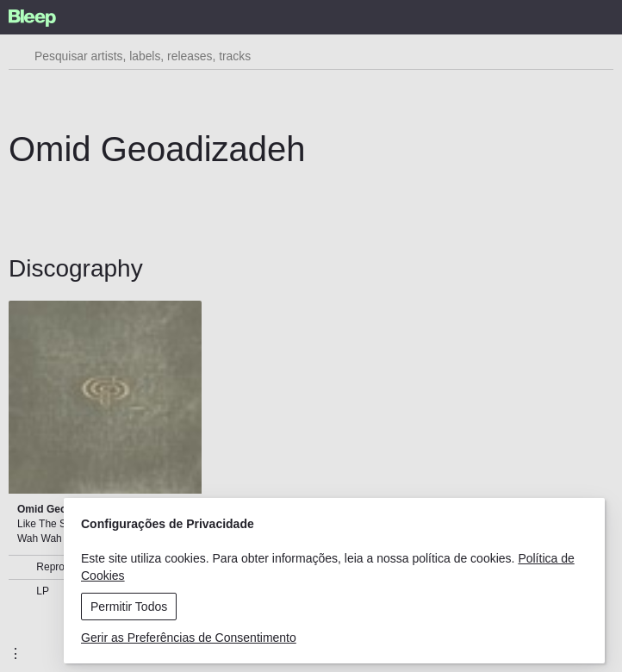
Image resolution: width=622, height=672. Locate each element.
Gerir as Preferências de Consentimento (189, 638)
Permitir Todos (129, 607)
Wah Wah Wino (53, 538)
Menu (506, 7)
